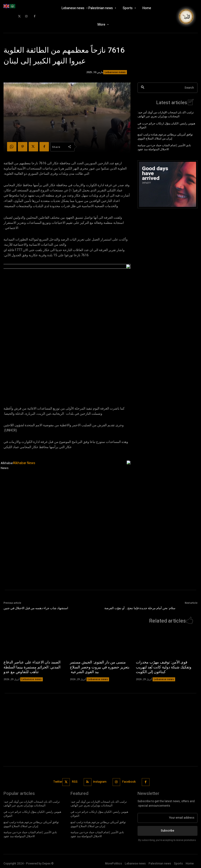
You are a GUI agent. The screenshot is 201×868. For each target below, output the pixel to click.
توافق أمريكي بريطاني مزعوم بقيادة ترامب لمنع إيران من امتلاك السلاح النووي (165, 136)
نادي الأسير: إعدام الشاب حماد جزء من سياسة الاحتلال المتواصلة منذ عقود (164, 147)
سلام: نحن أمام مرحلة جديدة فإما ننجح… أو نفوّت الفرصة (140, 608)
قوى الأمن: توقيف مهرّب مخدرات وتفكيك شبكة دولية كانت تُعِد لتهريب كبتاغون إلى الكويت (164, 667)
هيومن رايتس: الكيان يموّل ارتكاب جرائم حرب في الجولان (166, 125)
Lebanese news (115, 72)
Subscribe (167, 831)
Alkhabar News (7, 466)
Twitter (58, 782)
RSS (75, 782)
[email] (167, 818)
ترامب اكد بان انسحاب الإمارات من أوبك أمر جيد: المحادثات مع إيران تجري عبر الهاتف (166, 114)
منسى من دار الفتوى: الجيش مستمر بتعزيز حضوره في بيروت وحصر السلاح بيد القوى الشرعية (100, 667)
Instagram (100, 782)
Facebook (129, 782)
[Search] (143, 88)
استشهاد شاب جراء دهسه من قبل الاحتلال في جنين (36, 608)
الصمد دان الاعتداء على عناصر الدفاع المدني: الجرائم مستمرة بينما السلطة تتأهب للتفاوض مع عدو (32, 667)
